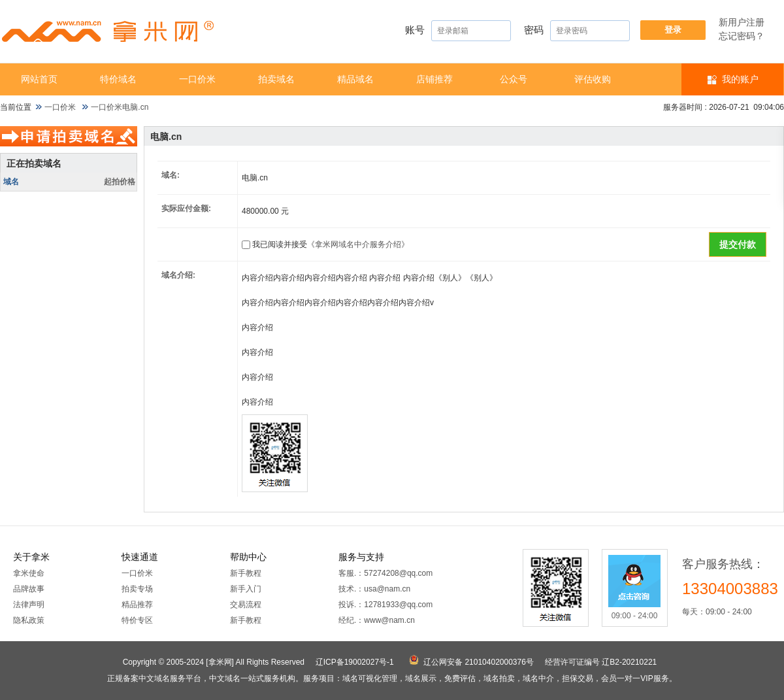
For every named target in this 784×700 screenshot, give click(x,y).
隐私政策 (29, 620)
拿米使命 (29, 573)
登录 (673, 30)
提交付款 (738, 244)
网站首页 (39, 79)
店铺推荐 (434, 79)
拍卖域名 (276, 79)
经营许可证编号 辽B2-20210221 (601, 662)
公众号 (514, 79)
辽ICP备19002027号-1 (355, 662)
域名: (171, 175)
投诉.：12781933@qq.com (385, 605)
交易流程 (246, 605)
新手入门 (246, 589)
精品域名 (355, 79)
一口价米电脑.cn (120, 107)
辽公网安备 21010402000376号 (479, 662)
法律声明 (29, 605)
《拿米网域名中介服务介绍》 (358, 244)
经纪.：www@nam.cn (377, 620)
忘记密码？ (742, 36)
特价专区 (137, 620)
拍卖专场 (137, 589)
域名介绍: (178, 275)
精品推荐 (137, 605)
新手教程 (246, 573)
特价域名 (118, 79)
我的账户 (740, 79)
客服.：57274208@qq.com (385, 573)
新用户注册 (742, 22)
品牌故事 (29, 589)
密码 (577, 31)
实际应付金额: (186, 208)
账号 (458, 31)
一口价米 (197, 79)
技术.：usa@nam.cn (374, 589)
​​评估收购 (593, 79)
